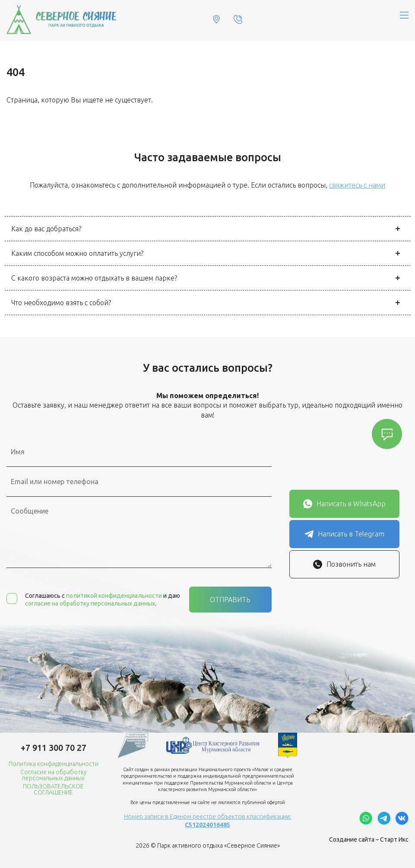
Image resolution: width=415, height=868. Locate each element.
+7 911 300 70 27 (54, 748)
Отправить (230, 600)
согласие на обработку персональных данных (90, 603)
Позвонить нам (344, 564)
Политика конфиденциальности (54, 764)
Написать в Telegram (344, 534)
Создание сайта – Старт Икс (369, 839)
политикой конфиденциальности (114, 596)
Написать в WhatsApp (344, 504)
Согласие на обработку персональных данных (54, 775)
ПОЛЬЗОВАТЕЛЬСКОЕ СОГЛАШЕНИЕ (53, 789)
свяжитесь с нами (357, 185)
